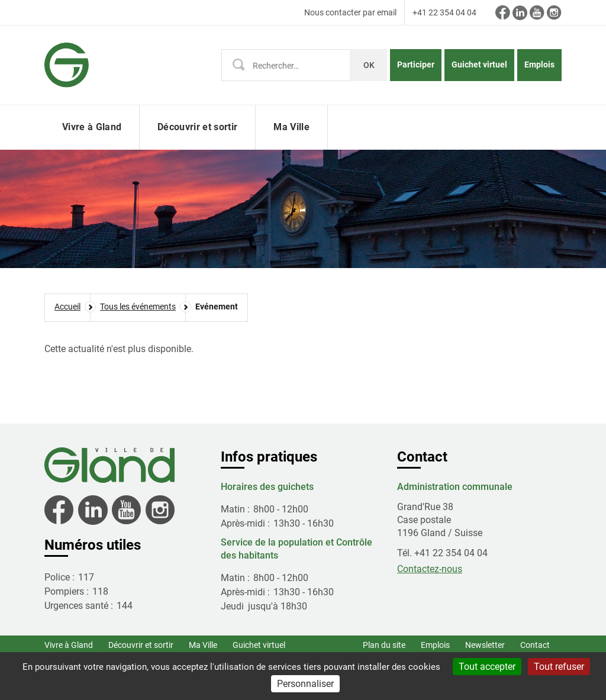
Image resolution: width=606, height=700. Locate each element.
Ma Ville (203, 645)
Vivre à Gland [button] (92, 127)
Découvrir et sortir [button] (197, 127)
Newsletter (485, 645)
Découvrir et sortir (141, 645)
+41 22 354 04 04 (444, 12)
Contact (535, 645)
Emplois (539, 64)
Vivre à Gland (69, 645)
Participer (416, 64)
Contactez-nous (430, 569)
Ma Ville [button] (291, 127)
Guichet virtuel (479, 64)
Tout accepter (487, 667)
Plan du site (384, 645)
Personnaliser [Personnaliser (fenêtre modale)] (305, 684)
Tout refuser (559, 667)
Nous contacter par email (350, 12)
